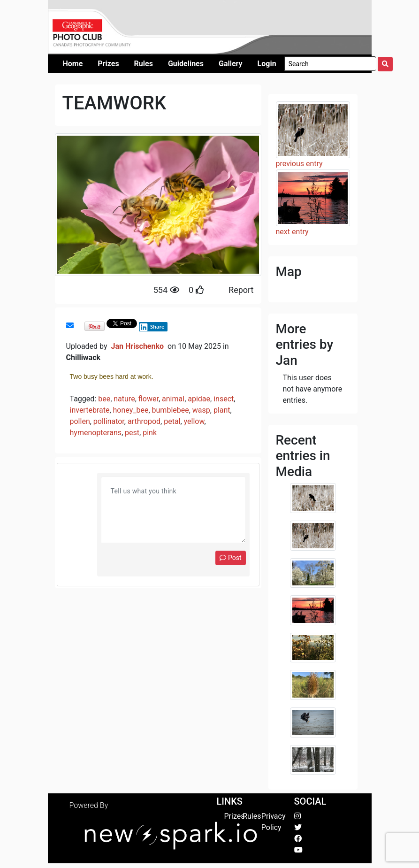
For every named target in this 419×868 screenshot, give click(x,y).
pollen (80, 421)
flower (149, 399)
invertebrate (90, 410)
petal (172, 421)
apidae (199, 399)
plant (222, 410)
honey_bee (131, 410)
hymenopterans (96, 433)
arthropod (144, 421)
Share (152, 327)
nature (124, 399)
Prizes (235, 816)
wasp (201, 410)
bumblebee (171, 410)
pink (150, 433)
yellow (194, 421)
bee (104, 399)
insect (224, 399)
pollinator (109, 421)
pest (132, 433)
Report (241, 290)
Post (230, 558)
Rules (252, 816)
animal (173, 399)
